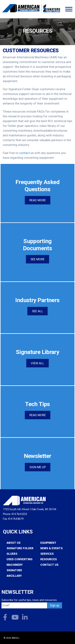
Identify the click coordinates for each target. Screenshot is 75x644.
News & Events (51, 548)
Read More (38, 415)
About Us (14, 543)
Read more (38, 200)
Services (47, 554)
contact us (26, 153)
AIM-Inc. (16, 638)
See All (37, 311)
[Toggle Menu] (69, 9)
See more (37, 259)
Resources (49, 559)
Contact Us (49, 565)
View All (37, 363)
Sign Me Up (38, 467)
